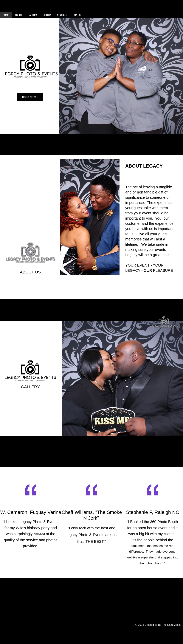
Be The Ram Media (169, 625)
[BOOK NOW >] (30, 97)
